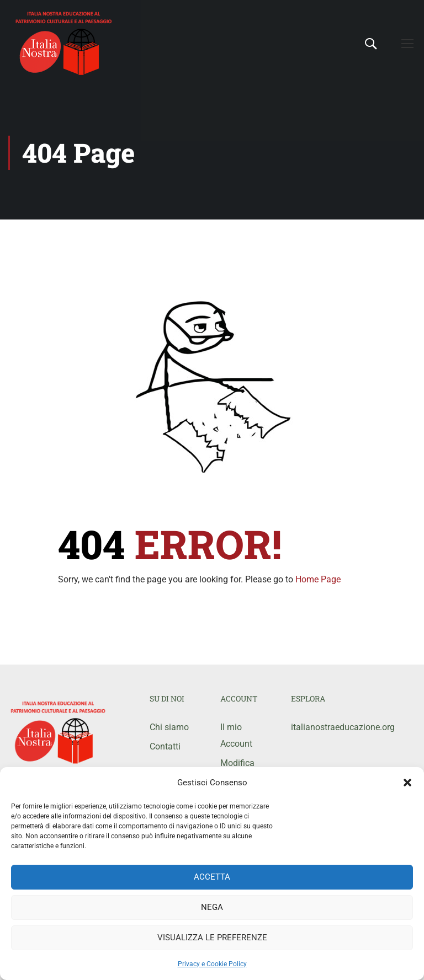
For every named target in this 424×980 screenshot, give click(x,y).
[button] (407, 783)
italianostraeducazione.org (318, 727)
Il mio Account (236, 735)
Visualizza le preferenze (212, 938)
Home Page (318, 579)
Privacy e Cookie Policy (212, 964)
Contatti (165, 746)
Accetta (212, 877)
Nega (212, 907)
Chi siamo (169, 727)
